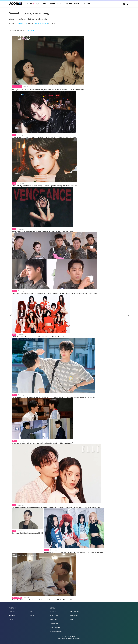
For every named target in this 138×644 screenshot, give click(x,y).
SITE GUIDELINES (41, 23)
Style (60, 4)
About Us (53, 612)
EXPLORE (28, 4)
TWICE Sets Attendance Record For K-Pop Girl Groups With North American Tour (41, 337)
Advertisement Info (56, 631)
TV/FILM (68, 4)
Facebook (12, 612)
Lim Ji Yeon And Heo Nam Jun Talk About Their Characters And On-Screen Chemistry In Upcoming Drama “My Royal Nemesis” (56, 507)
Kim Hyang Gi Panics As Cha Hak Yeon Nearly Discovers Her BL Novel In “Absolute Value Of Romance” (48, 90)
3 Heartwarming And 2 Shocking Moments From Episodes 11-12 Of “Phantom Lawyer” (43, 443)
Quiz (38, 4)
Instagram (12, 616)
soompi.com (23, 23)
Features (86, 4)
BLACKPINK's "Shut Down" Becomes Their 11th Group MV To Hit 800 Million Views (74, 552)
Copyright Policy (55, 627)
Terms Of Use (54, 616)
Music (77, 4)
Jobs (72, 619)
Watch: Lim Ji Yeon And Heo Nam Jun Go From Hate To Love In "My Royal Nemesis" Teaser (44, 600)
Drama (14, 291)
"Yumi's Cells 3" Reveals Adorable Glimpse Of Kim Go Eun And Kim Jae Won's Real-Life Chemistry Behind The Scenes (53, 397)
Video (45, 4)
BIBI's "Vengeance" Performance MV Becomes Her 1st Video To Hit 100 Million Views (42, 231)
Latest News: (30, 30)
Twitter (11, 619)
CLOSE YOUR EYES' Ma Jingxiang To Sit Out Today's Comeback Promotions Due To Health (44, 137)
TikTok (31, 612)
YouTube (32, 616)
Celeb (53, 4)
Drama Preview (17, 87)
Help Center (74, 616)
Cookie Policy (54, 623)
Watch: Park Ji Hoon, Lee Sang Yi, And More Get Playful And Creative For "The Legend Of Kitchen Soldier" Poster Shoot (55, 293)
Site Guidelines (75, 612)
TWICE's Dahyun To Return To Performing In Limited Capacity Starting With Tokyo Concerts (44, 186)
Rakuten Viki (73, 638)
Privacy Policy (54, 619)
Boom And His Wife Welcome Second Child (27, 533)
